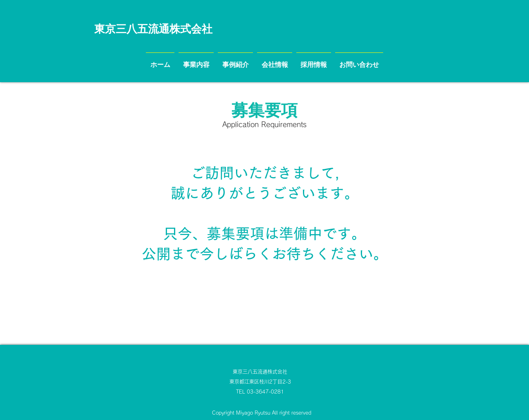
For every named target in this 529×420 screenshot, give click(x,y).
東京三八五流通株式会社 (260, 372)
